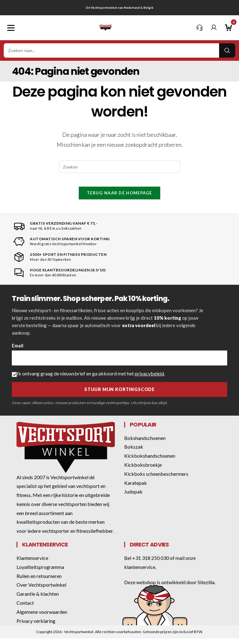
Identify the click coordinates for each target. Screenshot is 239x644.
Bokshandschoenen (145, 443)
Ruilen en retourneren (39, 582)
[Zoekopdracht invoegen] (119, 167)
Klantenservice (32, 563)
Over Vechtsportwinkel (41, 590)
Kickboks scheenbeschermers (156, 479)
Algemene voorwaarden (42, 617)
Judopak (133, 497)
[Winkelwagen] (228, 28)
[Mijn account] (214, 28)
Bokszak (134, 452)
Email (18, 351)
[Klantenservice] (199, 28)
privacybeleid (149, 379)
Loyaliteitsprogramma (40, 572)
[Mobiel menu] (11, 28)
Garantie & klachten (38, 599)
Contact (25, 608)
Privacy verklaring (36, 626)
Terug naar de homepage (119, 198)
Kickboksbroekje (143, 470)
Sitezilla (206, 588)
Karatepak (136, 488)
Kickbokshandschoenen (150, 461)
